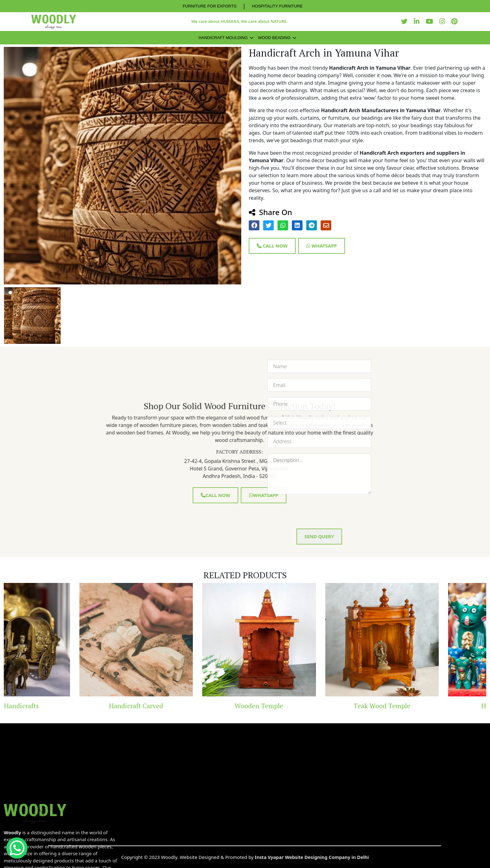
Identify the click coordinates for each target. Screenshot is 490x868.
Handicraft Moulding (223, 38)
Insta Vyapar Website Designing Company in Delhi (312, 857)
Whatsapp (322, 246)
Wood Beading (274, 38)
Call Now (272, 246)
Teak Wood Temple (429, 706)
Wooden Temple (306, 706)
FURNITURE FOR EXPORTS (210, 6)
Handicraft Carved (184, 706)
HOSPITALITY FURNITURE (277, 6)
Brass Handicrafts (60, 706)
